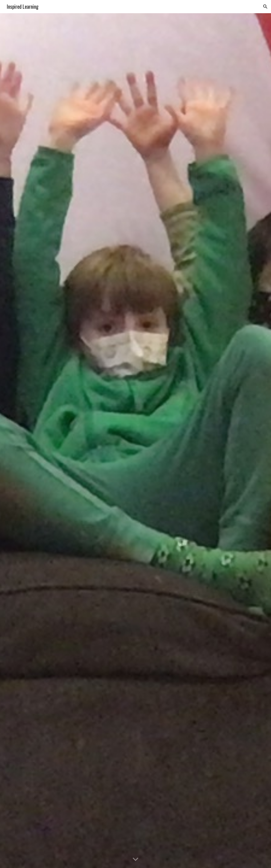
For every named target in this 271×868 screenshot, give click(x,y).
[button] (265, 7)
